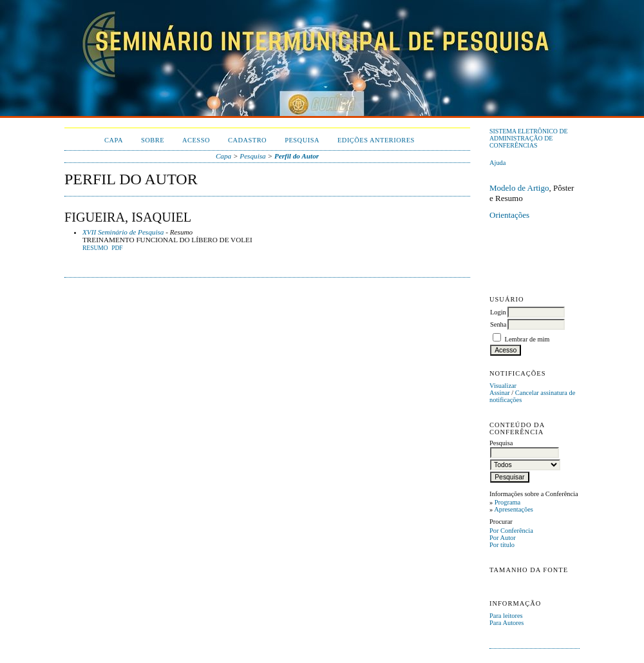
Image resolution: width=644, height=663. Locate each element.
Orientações (509, 215)
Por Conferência (511, 531)
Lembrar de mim (527, 339)
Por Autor (503, 538)
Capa (114, 140)
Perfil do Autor (297, 156)
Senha (498, 324)
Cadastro (247, 140)
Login (498, 312)
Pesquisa (302, 140)
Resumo (95, 248)
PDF (117, 248)
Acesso (196, 140)
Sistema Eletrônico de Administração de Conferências (529, 138)
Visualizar (503, 386)
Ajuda (497, 163)
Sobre (153, 140)
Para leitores (506, 616)
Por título (502, 545)
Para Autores (507, 623)
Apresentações (514, 509)
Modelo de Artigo (519, 188)
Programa (507, 502)
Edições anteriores (376, 140)
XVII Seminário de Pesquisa (123, 232)
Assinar (500, 393)
